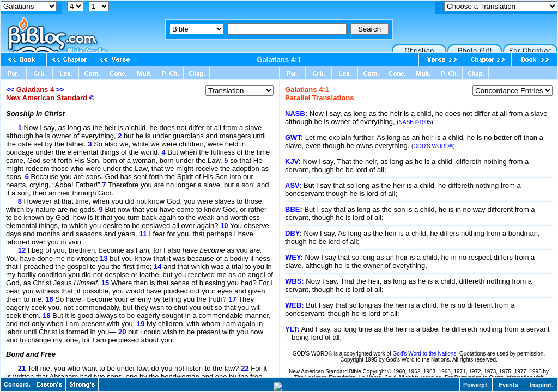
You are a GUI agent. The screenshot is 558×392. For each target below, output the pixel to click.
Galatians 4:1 (279, 60)
